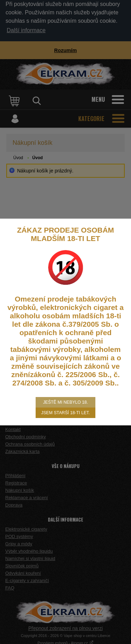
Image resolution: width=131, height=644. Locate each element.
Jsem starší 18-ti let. (65, 413)
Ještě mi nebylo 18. (65, 402)
